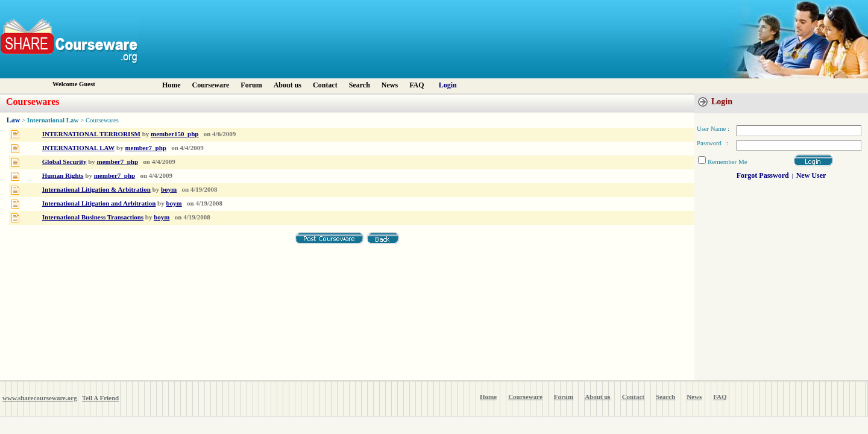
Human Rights (63, 175)
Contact (325, 85)
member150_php (175, 134)
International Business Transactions (93, 217)
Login (448, 85)
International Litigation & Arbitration (96, 189)
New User (811, 175)
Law (14, 120)
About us (288, 85)
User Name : (713, 129)
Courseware (211, 85)
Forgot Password (763, 175)
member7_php (145, 148)
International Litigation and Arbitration (99, 203)
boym (169, 189)
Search (360, 85)
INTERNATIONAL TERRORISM (91, 134)
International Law (53, 120)
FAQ (417, 85)
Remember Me (728, 162)
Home (171, 85)
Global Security (64, 162)
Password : (712, 143)
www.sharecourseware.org (40, 398)
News (390, 85)
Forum (251, 85)
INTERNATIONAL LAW (79, 148)
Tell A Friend (100, 398)
